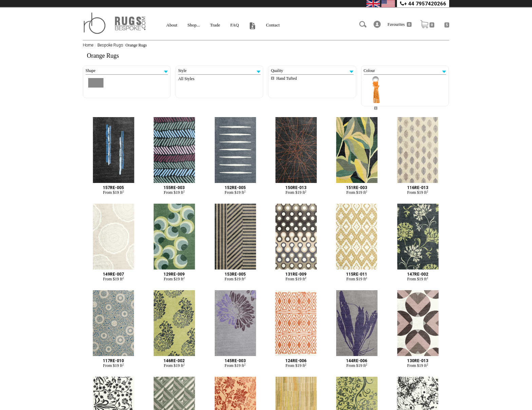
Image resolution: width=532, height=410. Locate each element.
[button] (377, 24)
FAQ (235, 25)
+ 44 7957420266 (423, 4)
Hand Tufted (286, 78)
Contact (273, 25)
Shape (127, 71)
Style (219, 71)
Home (88, 45)
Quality (312, 71)
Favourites (400, 24)
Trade (215, 25)
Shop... (194, 25)
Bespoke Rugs (110, 45)
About (172, 25)
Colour (405, 71)
